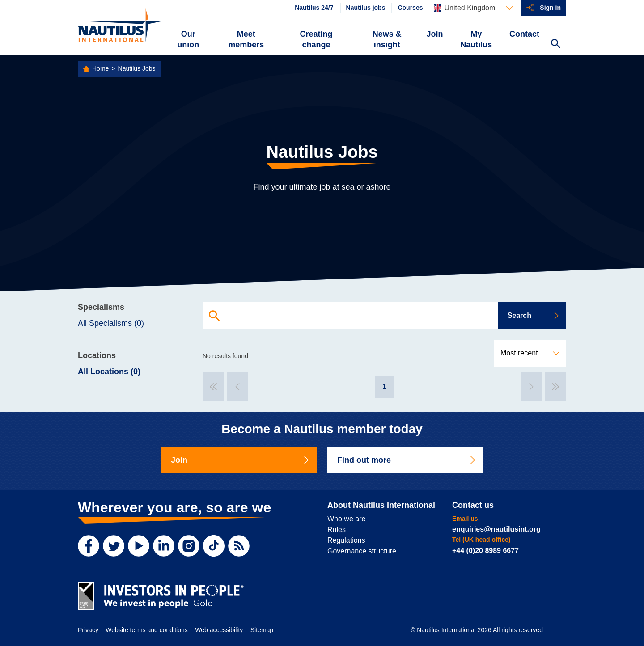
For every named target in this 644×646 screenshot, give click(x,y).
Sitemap (262, 630)
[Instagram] (189, 546)
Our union (188, 39)
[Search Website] (555, 45)
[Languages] (474, 8)
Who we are (346, 519)
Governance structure (362, 551)
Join (435, 34)
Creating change (316, 39)
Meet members (246, 39)
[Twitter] (114, 546)
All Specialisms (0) (111, 323)
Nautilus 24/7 (314, 8)
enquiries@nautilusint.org (496, 529)
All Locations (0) (109, 372)
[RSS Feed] (239, 546)
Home (100, 68)
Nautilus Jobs (137, 68)
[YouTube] (139, 546)
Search (534, 315)
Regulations (346, 540)
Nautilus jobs (366, 8)
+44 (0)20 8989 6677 (485, 551)
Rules (337, 530)
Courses (410, 8)
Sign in (550, 8)
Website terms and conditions (146, 630)
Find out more (407, 460)
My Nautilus (476, 39)
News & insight (387, 39)
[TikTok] (214, 546)
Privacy (88, 630)
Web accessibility (219, 630)
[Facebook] (89, 546)
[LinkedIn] (164, 546)
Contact (524, 34)
